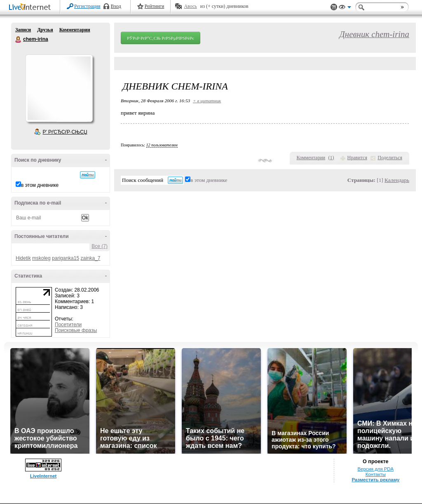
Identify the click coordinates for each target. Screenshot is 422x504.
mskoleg (41, 258)
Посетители (68, 325)
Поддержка (334, 7)
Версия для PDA (375, 469)
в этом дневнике (40, 185)
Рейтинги (155, 6)
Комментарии (75, 30)
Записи (23, 30)
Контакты (376, 474)
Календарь (397, 180)
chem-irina (19, 40)
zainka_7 (90, 258)
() (331, 158)
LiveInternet (31, 8)
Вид (345, 8)
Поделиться (390, 158)
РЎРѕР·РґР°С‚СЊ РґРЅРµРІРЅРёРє (161, 38)
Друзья (45, 30)
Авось (190, 6)
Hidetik (23, 258)
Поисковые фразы (76, 330)
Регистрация (87, 6)
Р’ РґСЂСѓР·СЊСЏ (65, 132)
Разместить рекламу (375, 480)
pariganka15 (66, 258)
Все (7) (100, 246)
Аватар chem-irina (59, 88)
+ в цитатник (207, 101)
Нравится (357, 158)
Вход (116, 6)
